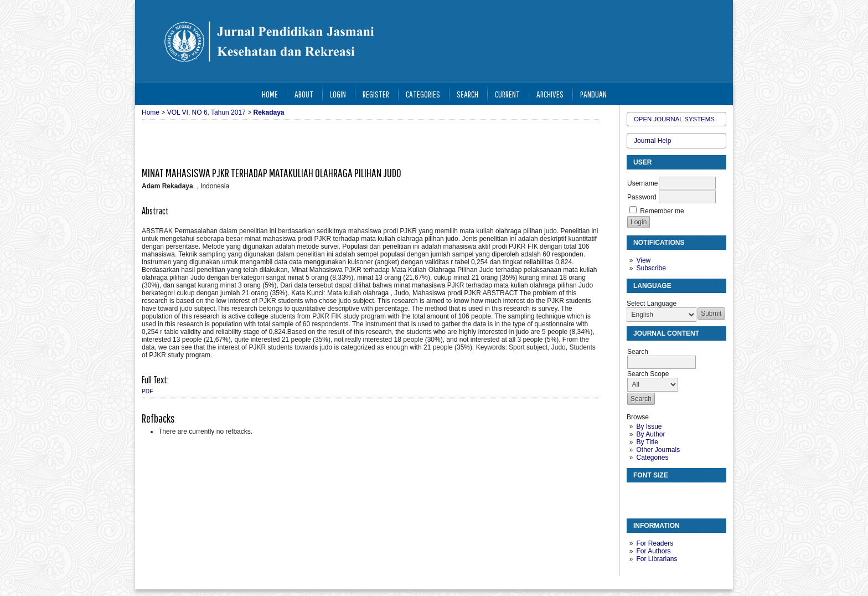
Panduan (593, 94)
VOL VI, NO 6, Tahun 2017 (206, 112)
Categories (652, 458)
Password (642, 197)
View (643, 260)
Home (270, 94)
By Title (647, 442)
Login (338, 94)
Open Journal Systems (674, 119)
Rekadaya (268, 112)
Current (507, 94)
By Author (650, 434)
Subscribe (651, 268)
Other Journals (658, 450)
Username (642, 183)
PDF (147, 391)
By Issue (649, 427)
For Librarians (657, 559)
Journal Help (652, 141)
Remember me (662, 211)
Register (376, 94)
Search (467, 94)
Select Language (652, 304)
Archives (550, 94)
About (304, 94)
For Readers (655, 543)
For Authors (653, 551)
